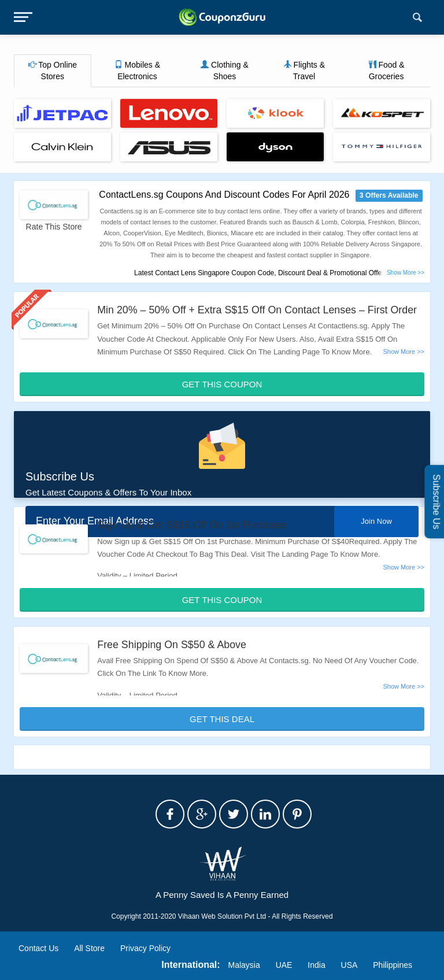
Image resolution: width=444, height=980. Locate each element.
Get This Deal (222, 719)
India (316, 965)
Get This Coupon (222, 384)
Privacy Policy (145, 948)
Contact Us (38, 948)
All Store (89, 948)
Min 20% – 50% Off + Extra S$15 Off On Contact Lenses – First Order (258, 310)
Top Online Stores (53, 71)
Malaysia (244, 965)
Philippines (393, 965)
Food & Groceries (386, 71)
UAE (284, 965)
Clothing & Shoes (224, 71)
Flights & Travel (304, 71)
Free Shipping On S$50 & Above (172, 645)
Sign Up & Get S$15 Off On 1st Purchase (193, 525)
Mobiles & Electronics (137, 71)
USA (349, 965)
